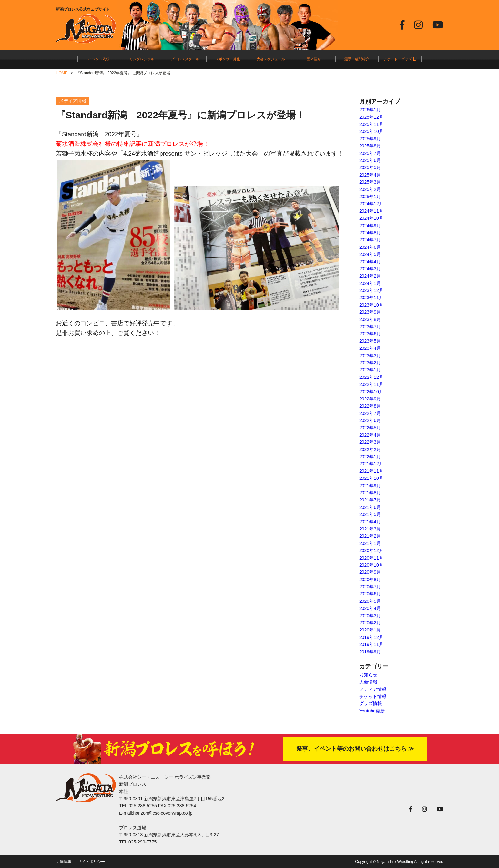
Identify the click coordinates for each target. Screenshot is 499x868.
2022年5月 (370, 428)
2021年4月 (370, 522)
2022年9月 (370, 399)
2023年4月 (370, 348)
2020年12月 (371, 550)
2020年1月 (370, 630)
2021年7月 (370, 500)
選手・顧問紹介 (357, 59)
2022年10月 (371, 392)
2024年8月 (370, 233)
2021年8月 (370, 493)
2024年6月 (370, 247)
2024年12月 (371, 204)
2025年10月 (371, 131)
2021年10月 (371, 478)
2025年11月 (371, 124)
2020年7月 (370, 587)
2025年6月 (370, 160)
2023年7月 (370, 327)
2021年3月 (370, 529)
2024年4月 (370, 262)
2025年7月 (370, 153)
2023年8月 (370, 319)
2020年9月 (370, 572)
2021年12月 (371, 464)
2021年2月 (370, 536)
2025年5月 (370, 167)
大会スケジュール (271, 59)
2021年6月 (370, 507)
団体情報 (64, 862)
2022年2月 (370, 449)
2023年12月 (371, 290)
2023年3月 (370, 356)
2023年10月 (371, 305)
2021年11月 (371, 471)
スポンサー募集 (228, 59)
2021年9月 (370, 486)
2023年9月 (370, 312)
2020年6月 (370, 594)
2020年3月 (370, 616)
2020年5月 (370, 601)
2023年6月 (370, 334)
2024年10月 (371, 218)
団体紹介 (314, 59)
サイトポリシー (91, 862)
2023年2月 (370, 363)
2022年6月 (370, 420)
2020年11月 (371, 558)
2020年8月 (370, 580)
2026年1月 (370, 110)
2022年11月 (371, 384)
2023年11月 (371, 298)
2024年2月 (370, 276)
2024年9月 (370, 226)
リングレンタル (142, 59)
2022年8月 (370, 406)
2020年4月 (370, 608)
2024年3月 (370, 269)
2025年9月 (370, 139)
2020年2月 (370, 623)
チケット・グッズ (400, 59)
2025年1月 (370, 197)
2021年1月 (370, 543)
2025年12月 (371, 117)
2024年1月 (370, 283)
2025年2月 (370, 189)
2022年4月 (370, 435)
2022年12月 (371, 377)
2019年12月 (371, 637)
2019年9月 (370, 652)
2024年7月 (370, 240)
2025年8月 (370, 146)
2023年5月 (370, 341)
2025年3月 (370, 182)
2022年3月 (370, 442)
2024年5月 (370, 254)
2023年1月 (370, 370)
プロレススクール (185, 59)
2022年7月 (370, 413)
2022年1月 (370, 457)
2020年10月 (371, 565)
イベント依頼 (99, 59)
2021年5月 (370, 514)
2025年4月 (370, 175)
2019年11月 (371, 644)
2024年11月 (371, 211)
